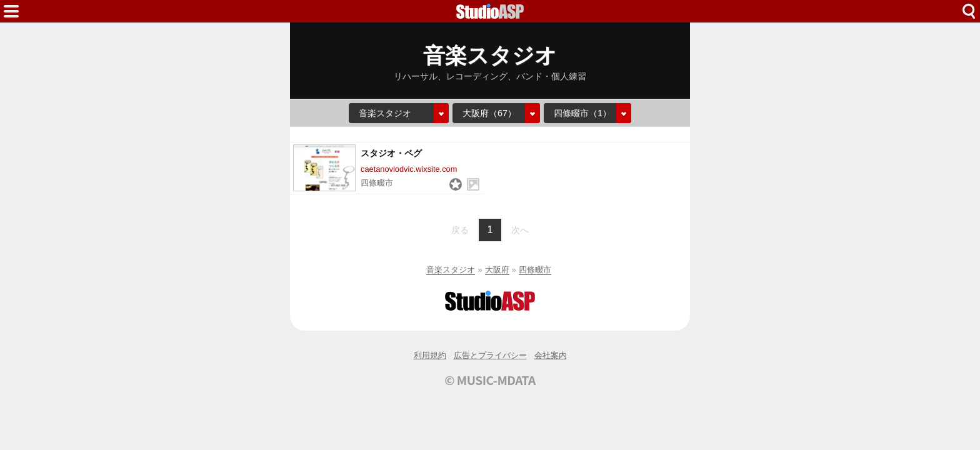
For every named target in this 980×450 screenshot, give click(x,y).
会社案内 (551, 355)
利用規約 (430, 355)
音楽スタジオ (451, 270)
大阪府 (497, 270)
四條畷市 (535, 270)
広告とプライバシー (490, 355)
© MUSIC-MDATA (490, 380)
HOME (490, 11)
